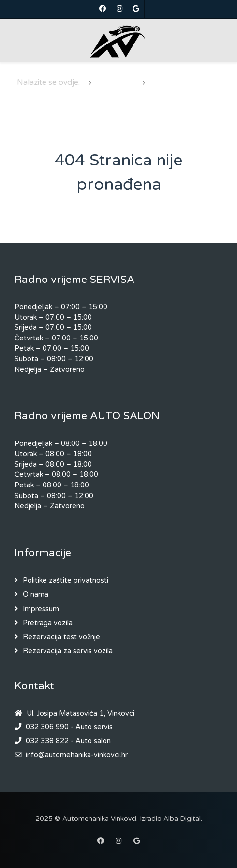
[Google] (136, 9)
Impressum (41, 609)
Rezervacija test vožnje (61, 637)
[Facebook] (103, 9)
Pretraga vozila (48, 623)
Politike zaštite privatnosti (66, 581)
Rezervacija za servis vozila (68, 651)
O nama (36, 595)
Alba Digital (182, 819)
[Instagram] (120, 9)
